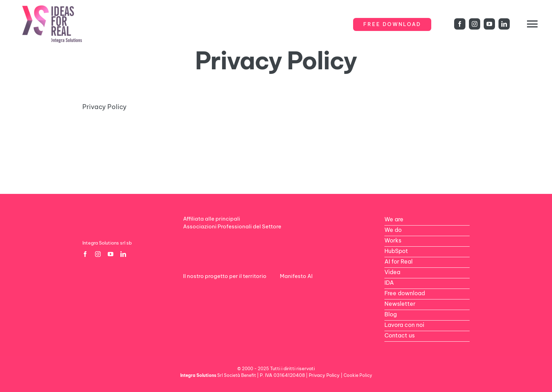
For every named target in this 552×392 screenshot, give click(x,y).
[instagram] (475, 24)
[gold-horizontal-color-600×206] (226, 148)
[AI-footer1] (303, 289)
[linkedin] (504, 24)
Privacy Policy (105, 107)
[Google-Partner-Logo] (125, 148)
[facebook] (460, 24)
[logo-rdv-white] (206, 289)
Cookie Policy (358, 375)
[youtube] (489, 24)
